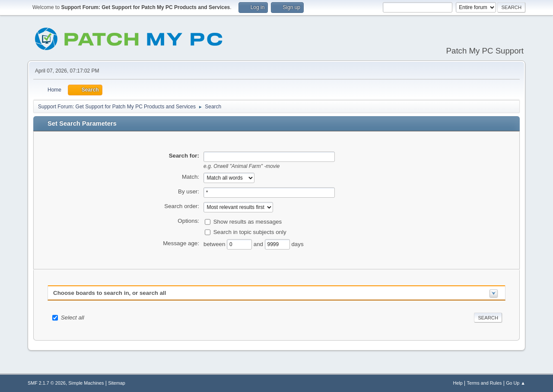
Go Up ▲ (516, 383)
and (259, 244)
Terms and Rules (485, 383)
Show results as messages (248, 221)
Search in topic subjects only (250, 232)
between (215, 244)
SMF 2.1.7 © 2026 (47, 383)
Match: (191, 177)
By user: (189, 191)
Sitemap (117, 383)
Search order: (182, 206)
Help (458, 383)
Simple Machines (86, 383)
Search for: (184, 156)
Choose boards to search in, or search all (110, 293)
